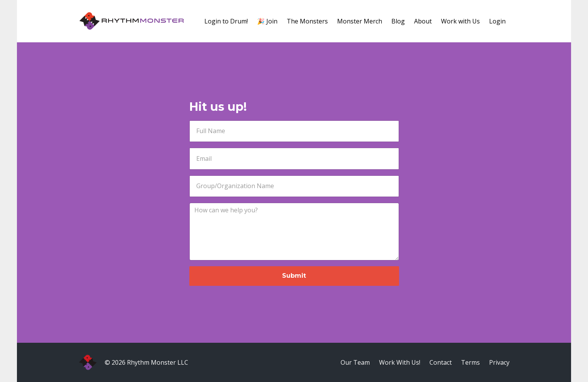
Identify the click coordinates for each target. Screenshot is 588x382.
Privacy (499, 362)
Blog (398, 21)
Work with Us (460, 21)
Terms (470, 362)
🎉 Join (267, 21)
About (423, 21)
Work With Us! (400, 362)
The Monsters (307, 21)
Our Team (355, 362)
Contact (441, 362)
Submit (294, 276)
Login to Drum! (226, 21)
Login (497, 21)
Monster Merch (360, 21)
